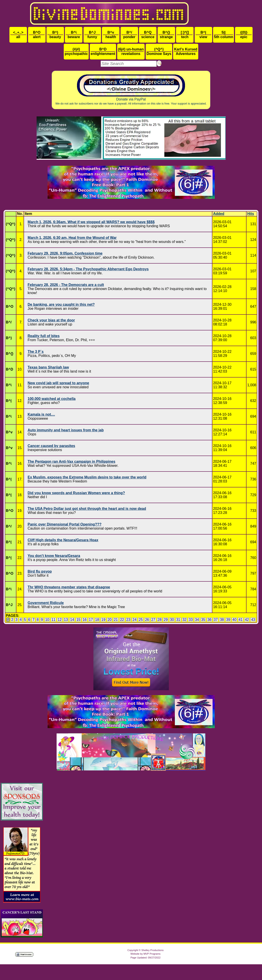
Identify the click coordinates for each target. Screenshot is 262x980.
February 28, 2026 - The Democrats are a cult (66, 285)
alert (37, 35)
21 (116, 620)
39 (228, 620)
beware (74, 35)
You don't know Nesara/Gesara (54, 556)
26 (147, 620)
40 (234, 620)
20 (110, 620)
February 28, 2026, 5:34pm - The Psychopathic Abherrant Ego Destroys (88, 269)
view (203, 35)
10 (47, 620)
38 (222, 620)
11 (53, 620)
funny (92, 35)
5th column (223, 35)
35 (203, 620)
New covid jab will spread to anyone (58, 383)
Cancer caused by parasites (51, 446)
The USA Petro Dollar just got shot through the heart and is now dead (87, 509)
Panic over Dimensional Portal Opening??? (65, 524)
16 (85, 620)
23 (128, 620)
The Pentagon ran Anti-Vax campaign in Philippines (72, 462)
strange (166, 35)
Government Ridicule (46, 603)
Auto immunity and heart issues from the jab (66, 430)
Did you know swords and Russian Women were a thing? (76, 493)
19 (103, 620)
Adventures (186, 51)
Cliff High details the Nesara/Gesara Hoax (63, 540)
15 (78, 620)
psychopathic (76, 51)
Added (219, 214)
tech (185, 35)
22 (122, 620)
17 (91, 620)
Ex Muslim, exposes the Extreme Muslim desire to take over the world (87, 477)
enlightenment (103, 51)
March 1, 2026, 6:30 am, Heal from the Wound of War (72, 238)
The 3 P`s (36, 352)
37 (216, 620)
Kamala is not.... (41, 414)
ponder (129, 35)
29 (166, 620)
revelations (131, 51)
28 (160, 620)
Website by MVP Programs (145, 954)
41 (241, 620)
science (148, 35)
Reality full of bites (44, 336)
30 (172, 620)
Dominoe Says (159, 51)
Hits (251, 214)
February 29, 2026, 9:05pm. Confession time (65, 253)
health (111, 35)
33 (191, 620)
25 (141, 620)
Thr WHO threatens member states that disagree (69, 587)
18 (97, 620)
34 (197, 620)
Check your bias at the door (51, 320)
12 (60, 620)
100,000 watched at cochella (52, 399)
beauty (55, 35)
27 (153, 620)
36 (209, 620)
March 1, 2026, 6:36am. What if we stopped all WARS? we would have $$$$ (91, 222)
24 (134, 620)
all (18, 35)
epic (244, 35)
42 (247, 620)
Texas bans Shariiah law (48, 367)
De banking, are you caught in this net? (61, 304)
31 (178, 620)
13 (66, 620)
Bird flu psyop (40, 571)
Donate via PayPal (131, 90)
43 (253, 620)
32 (185, 620)
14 (72, 620)
